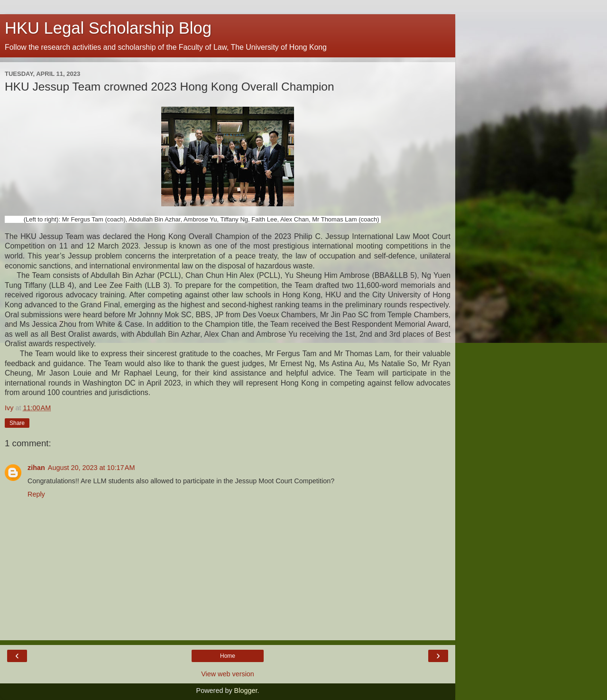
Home (228, 656)
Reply (36, 494)
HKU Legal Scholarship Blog (108, 28)
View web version (228, 674)
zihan (36, 468)
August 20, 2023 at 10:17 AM (92, 468)
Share (17, 423)
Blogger (246, 691)
